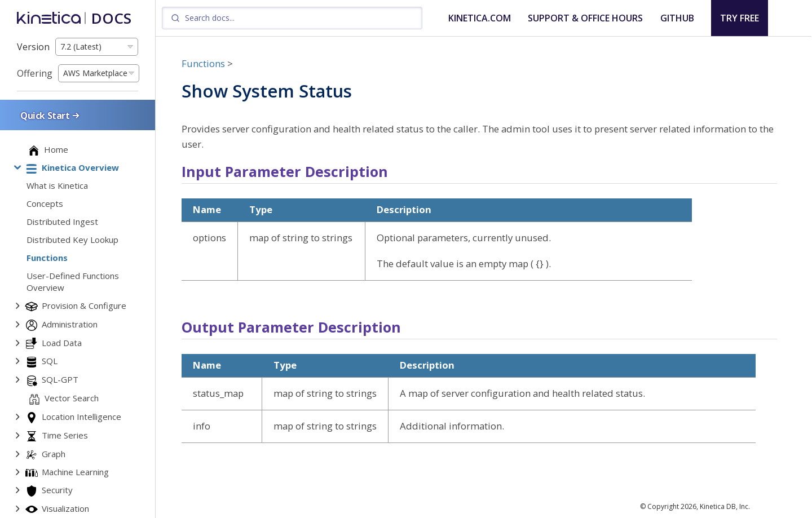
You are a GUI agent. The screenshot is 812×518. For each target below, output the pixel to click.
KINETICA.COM (480, 18)
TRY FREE (740, 18)
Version (33, 47)
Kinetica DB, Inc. (725, 506)
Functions (203, 63)
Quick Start (51, 115)
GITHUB (677, 18)
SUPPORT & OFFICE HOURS (585, 18)
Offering (35, 73)
